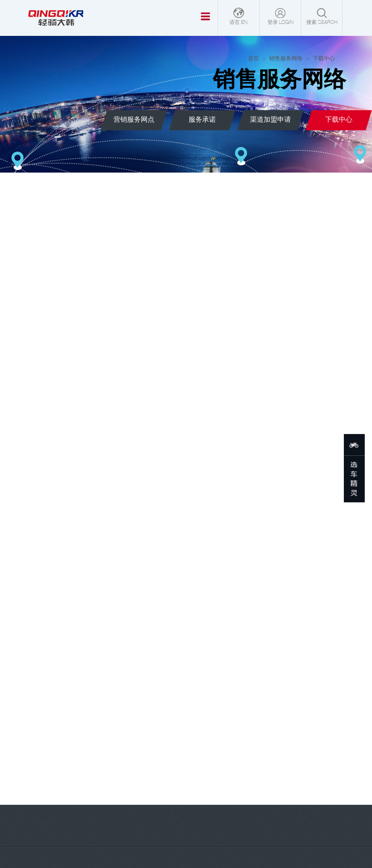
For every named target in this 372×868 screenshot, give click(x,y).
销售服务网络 (286, 59)
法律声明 (203, 857)
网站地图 (145, 857)
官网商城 (49, 805)
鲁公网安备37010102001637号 (186, 847)
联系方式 (191, 805)
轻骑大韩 (132, 838)
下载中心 (174, 857)
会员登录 (144, 805)
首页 (253, 59)
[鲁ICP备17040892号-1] (201, 838)
